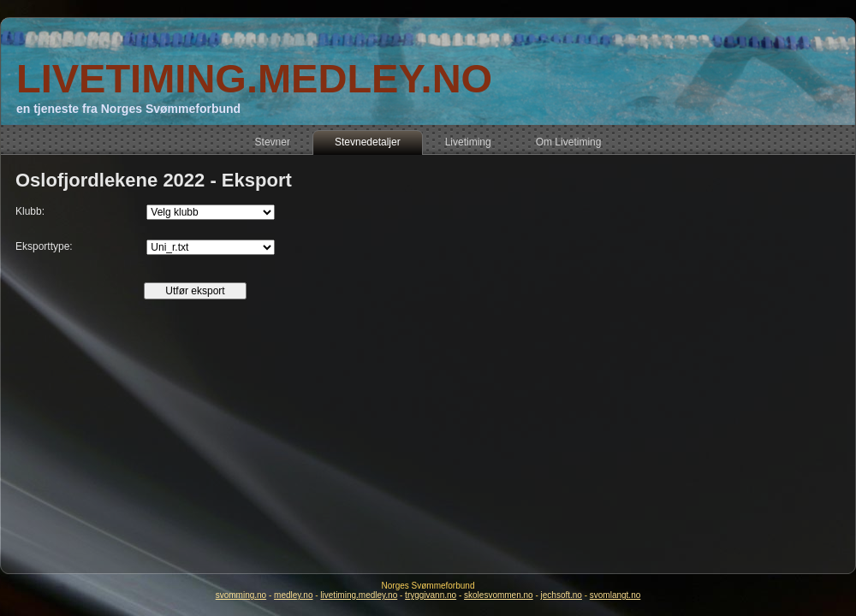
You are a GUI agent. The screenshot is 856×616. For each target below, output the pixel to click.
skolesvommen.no (499, 595)
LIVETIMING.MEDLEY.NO (254, 78)
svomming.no (241, 595)
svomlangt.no (615, 595)
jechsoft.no (562, 595)
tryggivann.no (431, 595)
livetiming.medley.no (359, 595)
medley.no (293, 595)
